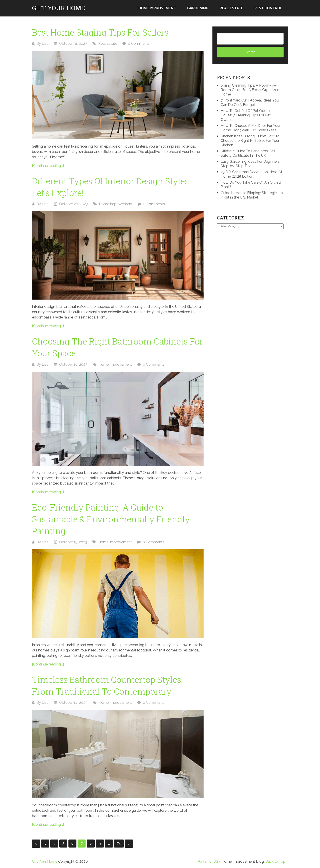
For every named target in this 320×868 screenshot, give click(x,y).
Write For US (208, 861)
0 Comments (139, 44)
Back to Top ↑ (277, 861)
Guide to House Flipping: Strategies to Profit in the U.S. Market (252, 195)
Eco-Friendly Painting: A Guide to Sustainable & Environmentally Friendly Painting (111, 519)
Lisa (45, 44)
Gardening (198, 8)
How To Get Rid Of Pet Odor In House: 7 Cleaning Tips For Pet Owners (246, 115)
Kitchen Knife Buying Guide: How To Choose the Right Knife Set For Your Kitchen (250, 141)
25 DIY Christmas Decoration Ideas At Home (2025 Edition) (251, 174)
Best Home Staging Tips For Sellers (100, 32)
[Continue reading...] (48, 166)
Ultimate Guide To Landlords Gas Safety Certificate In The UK (248, 153)
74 (119, 843)
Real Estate (231, 8)
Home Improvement (157, 8)
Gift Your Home (59, 8)
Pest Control (268, 8)
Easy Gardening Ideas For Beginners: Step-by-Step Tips (250, 164)
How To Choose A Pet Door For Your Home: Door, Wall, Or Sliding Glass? (251, 128)
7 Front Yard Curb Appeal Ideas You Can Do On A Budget (250, 102)
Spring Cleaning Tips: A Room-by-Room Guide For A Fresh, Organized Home (250, 90)
